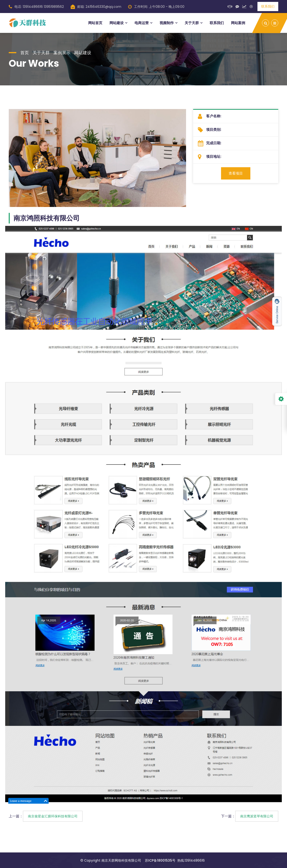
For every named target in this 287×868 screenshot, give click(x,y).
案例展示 (62, 53)
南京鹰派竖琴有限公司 (257, 816)
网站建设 (117, 23)
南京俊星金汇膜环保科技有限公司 (53, 816)
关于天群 (192, 23)
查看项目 (236, 173)
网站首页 (95, 23)
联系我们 (268, 6)
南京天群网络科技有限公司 (121, 860)
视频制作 (167, 23)
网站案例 (238, 23)
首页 (25, 53)
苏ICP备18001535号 (160, 860)
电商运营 (142, 23)
